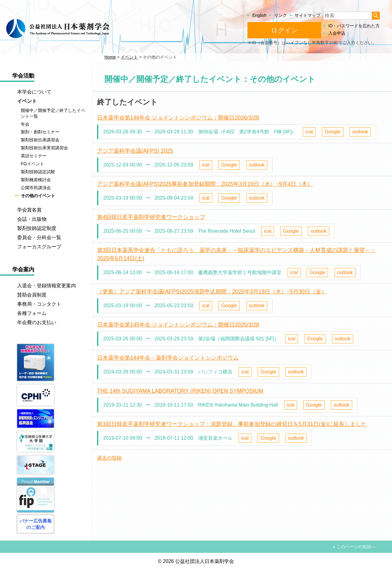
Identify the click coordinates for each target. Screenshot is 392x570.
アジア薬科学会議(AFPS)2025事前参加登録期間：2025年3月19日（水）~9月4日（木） (205, 184)
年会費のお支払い (37, 322)
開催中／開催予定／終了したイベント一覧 (53, 113)
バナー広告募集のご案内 (36, 524)
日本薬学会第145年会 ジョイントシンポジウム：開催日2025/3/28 (178, 325)
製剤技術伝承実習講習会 (44, 148)
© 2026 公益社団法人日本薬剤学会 (196, 561)
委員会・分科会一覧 (39, 237)
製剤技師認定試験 (38, 172)
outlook (360, 132)
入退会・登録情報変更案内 (47, 286)
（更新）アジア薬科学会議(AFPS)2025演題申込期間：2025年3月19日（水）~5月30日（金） (212, 292)
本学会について (34, 92)
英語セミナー (34, 156)
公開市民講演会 (36, 188)
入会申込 (337, 33)
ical (309, 132)
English (259, 15)
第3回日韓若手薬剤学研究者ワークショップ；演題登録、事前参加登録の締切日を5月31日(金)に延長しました (232, 424)
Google (333, 132)
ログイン (285, 30)
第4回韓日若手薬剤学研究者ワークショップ (151, 217)
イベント (27, 101)
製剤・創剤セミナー (40, 132)
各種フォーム (32, 313)
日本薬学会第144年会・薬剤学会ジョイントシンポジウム (168, 358)
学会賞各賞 (29, 210)
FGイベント (32, 164)
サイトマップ (307, 15)
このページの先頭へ (356, 547)
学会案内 (23, 270)
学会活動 (23, 76)
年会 (25, 124)
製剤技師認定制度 (37, 228)
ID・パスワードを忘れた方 (354, 26)
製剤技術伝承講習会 (40, 140)
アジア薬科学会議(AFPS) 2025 (135, 151)
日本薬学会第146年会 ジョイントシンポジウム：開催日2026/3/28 (178, 118)
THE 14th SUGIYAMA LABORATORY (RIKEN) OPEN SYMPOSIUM (180, 391)
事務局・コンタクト (39, 304)
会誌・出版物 (32, 219)
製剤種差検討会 (36, 180)
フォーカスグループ (39, 247)
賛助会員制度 (32, 295)
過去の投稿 (109, 458)
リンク (281, 15)
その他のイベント (38, 196)
